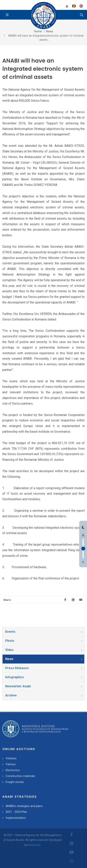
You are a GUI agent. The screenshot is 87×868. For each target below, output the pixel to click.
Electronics (13, 770)
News (50, 31)
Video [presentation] (44, 650)
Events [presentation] (44, 632)
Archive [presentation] (44, 695)
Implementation (16, 818)
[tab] (43, 632)
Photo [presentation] (44, 641)
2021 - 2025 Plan (16, 812)
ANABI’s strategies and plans (24, 806)
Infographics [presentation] (44, 677)
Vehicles (11, 758)
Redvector (34, 845)
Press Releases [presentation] (44, 668)
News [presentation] (44, 659)
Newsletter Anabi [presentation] (44, 686)
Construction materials (20, 776)
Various (11, 764)
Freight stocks (15, 782)
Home (38, 31)
